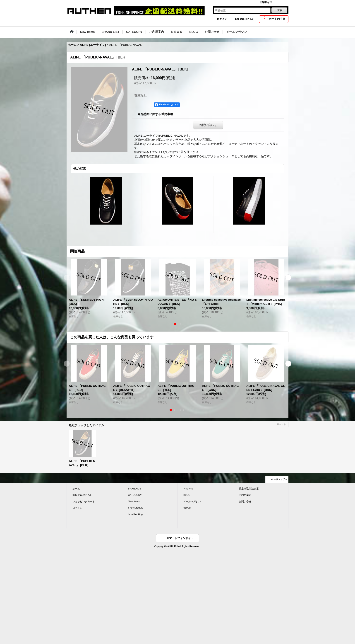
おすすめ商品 (135, 508)
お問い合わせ (208, 125)
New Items (134, 501)
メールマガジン (192, 501)
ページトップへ (279, 479)
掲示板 (187, 508)
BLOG (187, 495)
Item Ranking (135, 514)
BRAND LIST (135, 489)
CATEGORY (135, 495)
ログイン (222, 19)
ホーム (76, 489)
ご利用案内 (245, 495)
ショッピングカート (84, 501)
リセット (281, 424)
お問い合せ (245, 501)
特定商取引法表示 (249, 489)
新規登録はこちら (245, 19)
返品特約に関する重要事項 (155, 114)
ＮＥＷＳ (188, 489)
